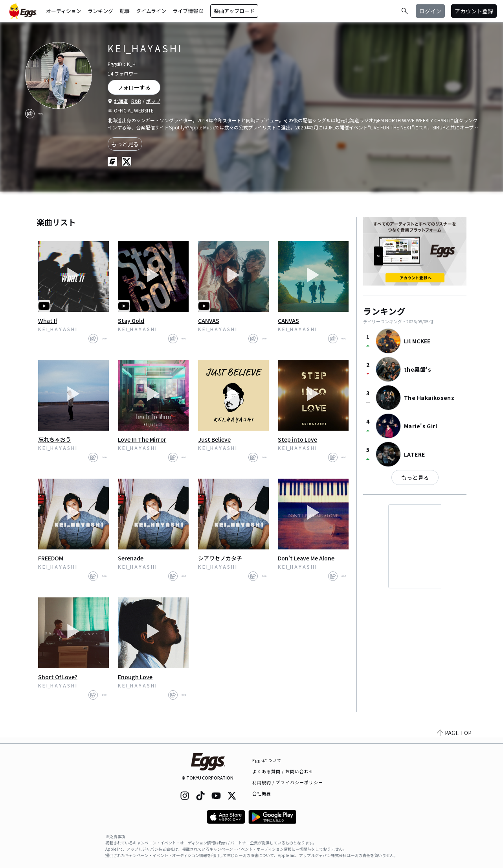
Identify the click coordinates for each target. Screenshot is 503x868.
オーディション (64, 11)
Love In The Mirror (142, 439)
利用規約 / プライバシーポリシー (288, 782)
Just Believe (214, 439)
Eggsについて (267, 760)
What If (48, 321)
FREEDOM (51, 558)
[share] (30, 114)
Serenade (131, 558)
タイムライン (151, 11)
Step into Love (297, 439)
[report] (41, 114)
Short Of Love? (58, 677)
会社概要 (262, 793)
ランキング (100, 11)
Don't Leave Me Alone (306, 558)
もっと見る (125, 144)
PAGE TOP (454, 739)
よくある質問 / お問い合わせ (283, 771)
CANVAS (209, 321)
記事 (125, 11)
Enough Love (135, 677)
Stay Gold (131, 321)
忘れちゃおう (55, 439)
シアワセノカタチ (220, 558)
